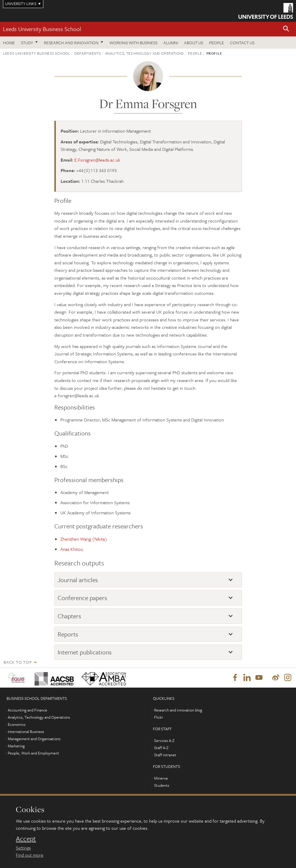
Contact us (242, 43)
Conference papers (82, 598)
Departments (88, 53)
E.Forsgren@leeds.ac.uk (97, 160)
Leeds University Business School (42, 29)
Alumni (171, 43)
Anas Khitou (72, 549)
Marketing (16, 746)
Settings (23, 848)
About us (194, 43)
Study (27, 43)
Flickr (159, 717)
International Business (26, 731)
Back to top (18, 662)
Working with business (133, 43)
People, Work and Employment (33, 753)
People (217, 43)
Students (162, 785)
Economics (17, 724)
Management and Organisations (34, 739)
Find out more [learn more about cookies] (30, 855)
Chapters (69, 616)
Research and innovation (71, 43)
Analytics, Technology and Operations (144, 53)
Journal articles (78, 580)
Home (9, 43)
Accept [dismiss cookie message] (26, 839)
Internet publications (85, 652)
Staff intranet (165, 755)
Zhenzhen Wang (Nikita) (84, 539)
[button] (286, 29)
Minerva (161, 778)
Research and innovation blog (178, 710)
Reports (68, 634)
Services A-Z (164, 740)
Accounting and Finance (27, 710)
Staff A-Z (161, 748)
